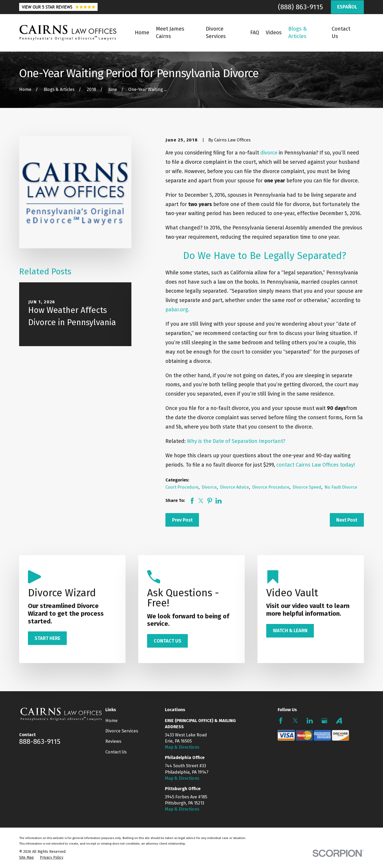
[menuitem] (26, 857)
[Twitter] (295, 721)
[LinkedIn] (310, 721)
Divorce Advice (234, 487)
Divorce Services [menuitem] (216, 33)
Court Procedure (182, 487)
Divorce (209, 487)
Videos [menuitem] (274, 33)
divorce (269, 153)
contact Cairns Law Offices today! (316, 465)
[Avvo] (339, 721)
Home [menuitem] (142, 33)
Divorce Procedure (271, 487)
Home (111, 721)
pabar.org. (177, 310)
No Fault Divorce (341, 487)
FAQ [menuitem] (255, 33)
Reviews (113, 741)
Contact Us (116, 752)
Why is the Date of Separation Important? (236, 441)
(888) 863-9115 (300, 7)
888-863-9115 (40, 741)
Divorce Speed (307, 487)
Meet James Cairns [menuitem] (170, 33)
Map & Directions (182, 747)
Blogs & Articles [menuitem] (298, 33)
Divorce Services (122, 731)
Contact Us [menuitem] (341, 33)
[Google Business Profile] (324, 721)
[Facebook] (281, 721)
